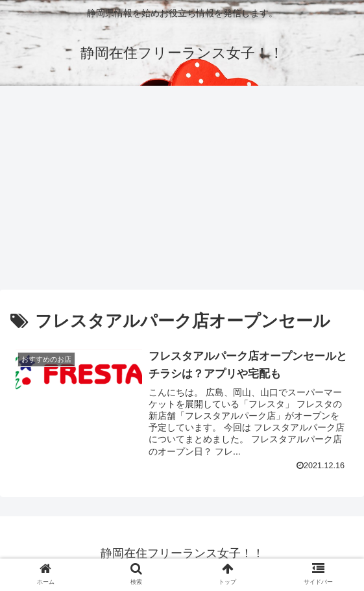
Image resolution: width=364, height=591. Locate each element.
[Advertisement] (182, 192)
